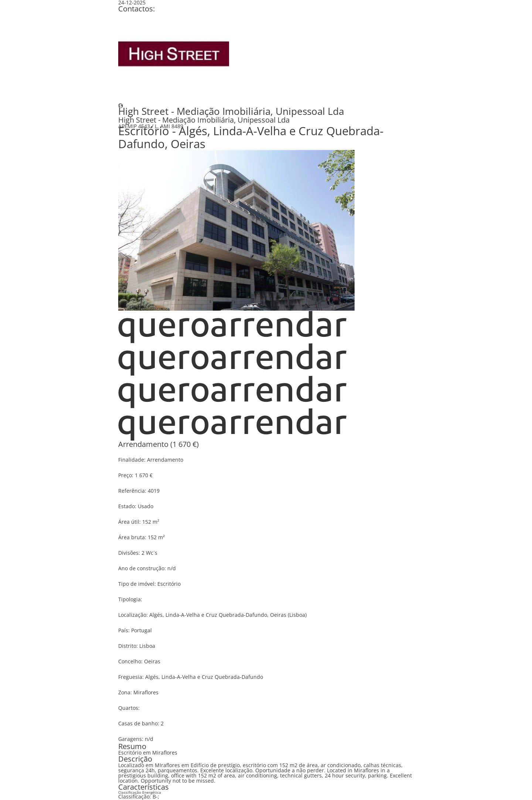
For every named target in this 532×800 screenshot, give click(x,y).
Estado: (127, 506)
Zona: (125, 692)
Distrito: (128, 646)
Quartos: (129, 708)
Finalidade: (132, 460)
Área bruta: (132, 537)
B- (155, 797)
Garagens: (131, 739)
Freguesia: (131, 677)
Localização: (133, 615)
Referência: (132, 491)
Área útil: (129, 522)
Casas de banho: (139, 723)
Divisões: (129, 553)
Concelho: (130, 661)
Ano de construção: (142, 568)
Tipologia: (130, 599)
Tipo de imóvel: (137, 584)
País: (124, 630)
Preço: (126, 475)
